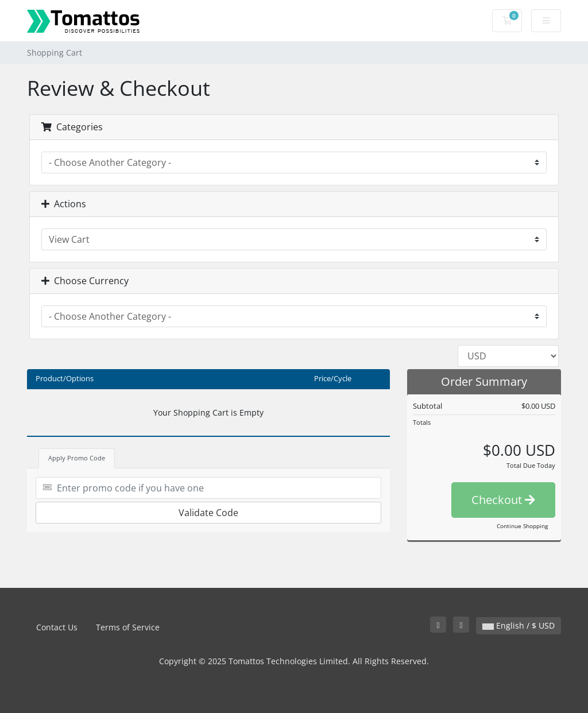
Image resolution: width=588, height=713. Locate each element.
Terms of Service (128, 627)
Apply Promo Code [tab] (77, 458)
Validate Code (208, 513)
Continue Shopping (522, 526)
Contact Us (57, 627)
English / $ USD (519, 625)
